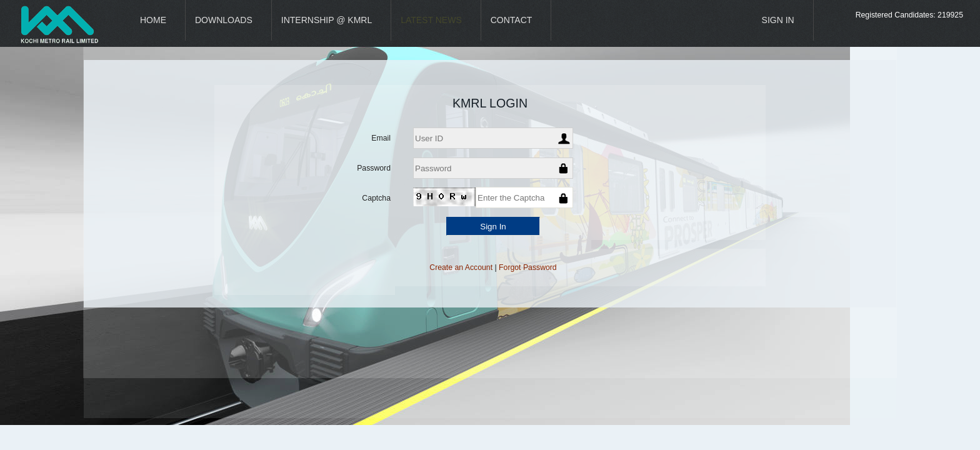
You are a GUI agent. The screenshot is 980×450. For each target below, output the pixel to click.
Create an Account (461, 267)
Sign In (778, 20)
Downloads (224, 20)
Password (374, 168)
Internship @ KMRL (327, 20)
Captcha (376, 198)
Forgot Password (528, 267)
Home (153, 20)
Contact (512, 20)
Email (381, 138)
